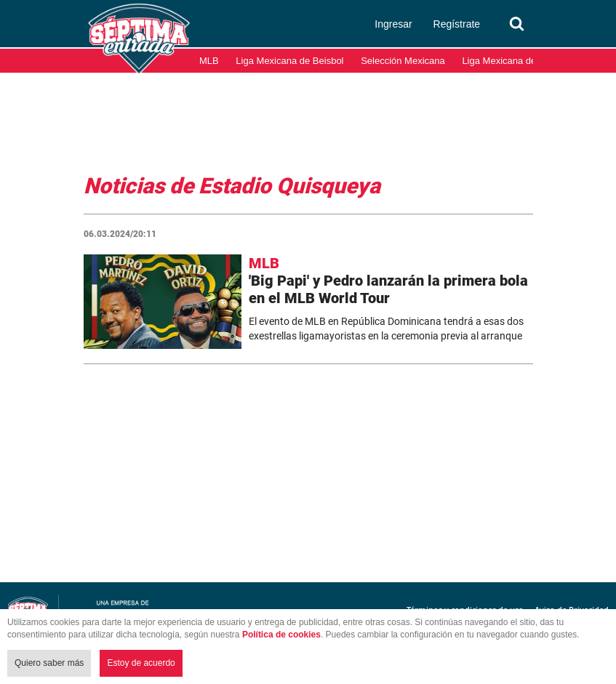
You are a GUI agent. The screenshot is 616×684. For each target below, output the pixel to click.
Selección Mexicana (403, 61)
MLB (209, 61)
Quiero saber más (49, 663)
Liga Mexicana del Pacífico (518, 61)
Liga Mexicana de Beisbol (289, 61)
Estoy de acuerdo (141, 663)
